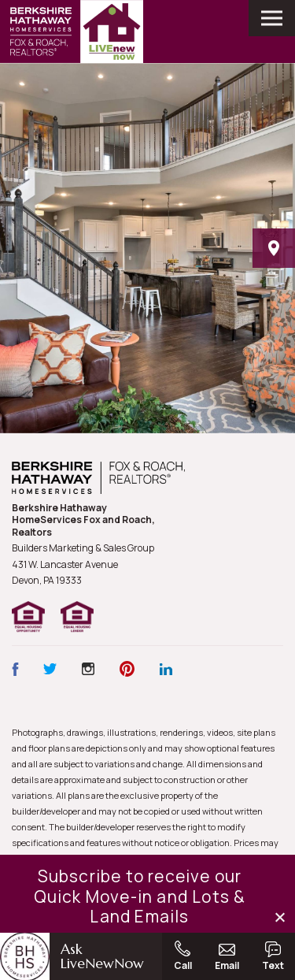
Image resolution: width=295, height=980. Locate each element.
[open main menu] (272, 18)
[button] (281, 917)
